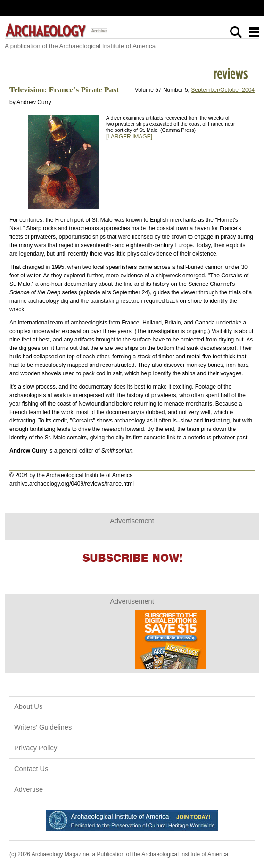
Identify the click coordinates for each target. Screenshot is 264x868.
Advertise (29, 789)
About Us (28, 706)
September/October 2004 (223, 90)
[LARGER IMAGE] (129, 137)
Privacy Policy (36, 748)
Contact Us (31, 769)
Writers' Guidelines (43, 727)
